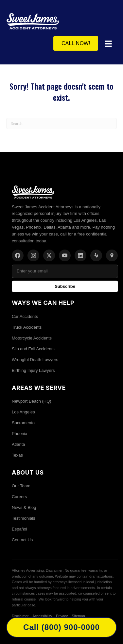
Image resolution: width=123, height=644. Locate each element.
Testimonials (24, 518)
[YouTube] (65, 255)
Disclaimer (20, 616)
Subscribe (65, 286)
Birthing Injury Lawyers (33, 370)
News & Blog (24, 507)
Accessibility (42, 616)
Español (19, 529)
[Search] (61, 123)
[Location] (112, 255)
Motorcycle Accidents (32, 338)
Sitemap (78, 616)
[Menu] (109, 44)
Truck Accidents (27, 327)
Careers (19, 497)
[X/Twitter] (49, 255)
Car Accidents (25, 316)
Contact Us (22, 540)
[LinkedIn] (80, 255)
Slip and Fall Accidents (33, 349)
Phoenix (19, 434)
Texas (17, 455)
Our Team (21, 486)
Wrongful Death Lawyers (35, 360)
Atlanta (18, 444)
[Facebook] (18, 255)
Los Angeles (23, 412)
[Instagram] (33, 255)
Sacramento (23, 423)
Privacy (62, 616)
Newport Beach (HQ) (32, 401)
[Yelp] (96, 255)
